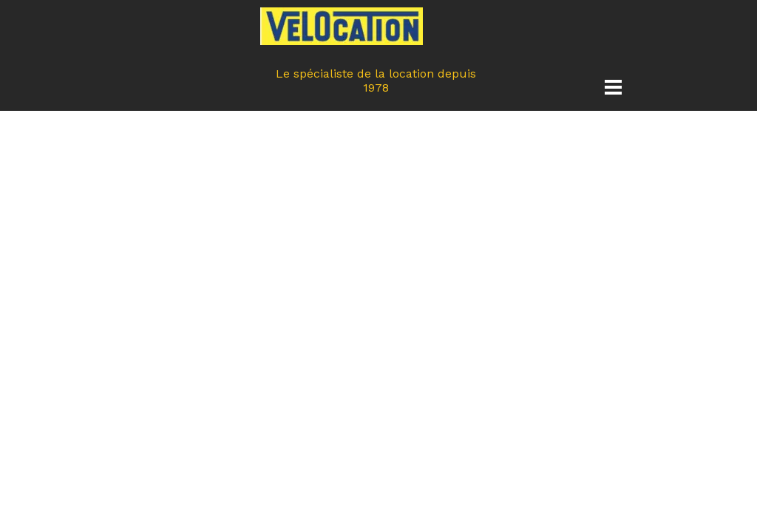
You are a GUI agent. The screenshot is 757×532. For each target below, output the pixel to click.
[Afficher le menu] (613, 87)
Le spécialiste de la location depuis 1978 (378, 81)
